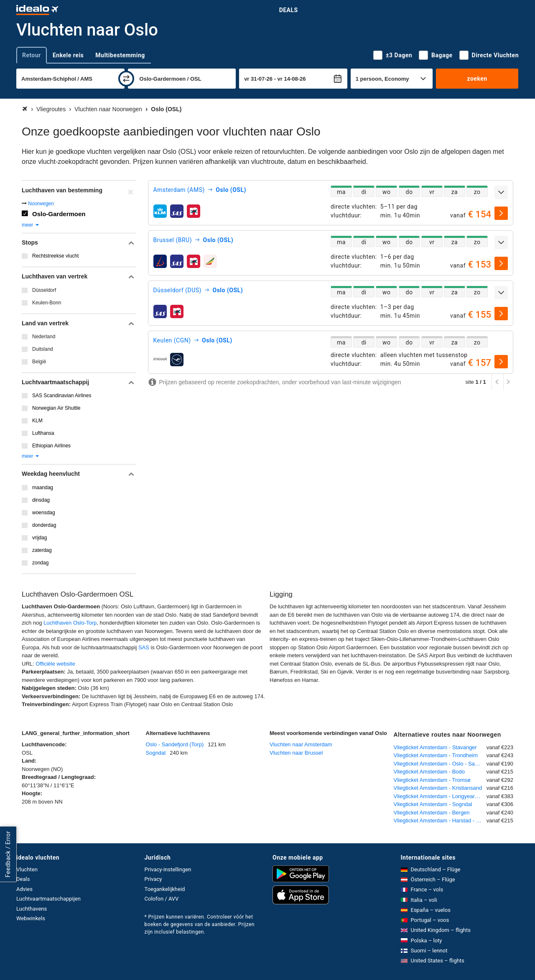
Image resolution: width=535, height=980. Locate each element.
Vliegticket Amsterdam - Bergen (432, 813)
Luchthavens (32, 909)
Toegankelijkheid (165, 889)
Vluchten (27, 869)
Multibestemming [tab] (120, 55)
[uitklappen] (501, 192)
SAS (145, 647)
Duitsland (43, 349)
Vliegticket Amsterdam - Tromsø (432, 780)
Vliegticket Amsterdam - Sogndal (433, 804)
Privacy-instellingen (168, 869)
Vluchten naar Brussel (296, 753)
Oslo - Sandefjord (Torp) (175, 744)
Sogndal (156, 753)
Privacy (153, 879)
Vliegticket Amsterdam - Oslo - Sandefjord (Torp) (440, 764)
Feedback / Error (8, 854)
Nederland (44, 337)
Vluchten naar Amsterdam (301, 744)
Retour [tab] (32, 55)
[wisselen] (126, 79)
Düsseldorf (44, 290)
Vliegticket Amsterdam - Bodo (429, 772)
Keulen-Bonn (47, 303)
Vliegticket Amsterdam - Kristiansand (438, 788)
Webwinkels (31, 918)
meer (31, 225)
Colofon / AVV (162, 899)
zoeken (477, 79)
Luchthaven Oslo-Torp (70, 623)
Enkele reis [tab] (68, 55)
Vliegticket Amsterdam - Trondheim (436, 755)
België (39, 362)
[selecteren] (501, 213)
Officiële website (55, 664)
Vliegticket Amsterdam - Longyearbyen (440, 796)
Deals (289, 10)
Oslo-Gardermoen (59, 214)
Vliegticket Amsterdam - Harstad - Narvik (440, 820)
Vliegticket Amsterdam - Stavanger (435, 747)
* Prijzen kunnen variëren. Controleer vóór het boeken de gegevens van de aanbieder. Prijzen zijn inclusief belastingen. (200, 924)
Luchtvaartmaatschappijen (48, 899)
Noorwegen (41, 204)
